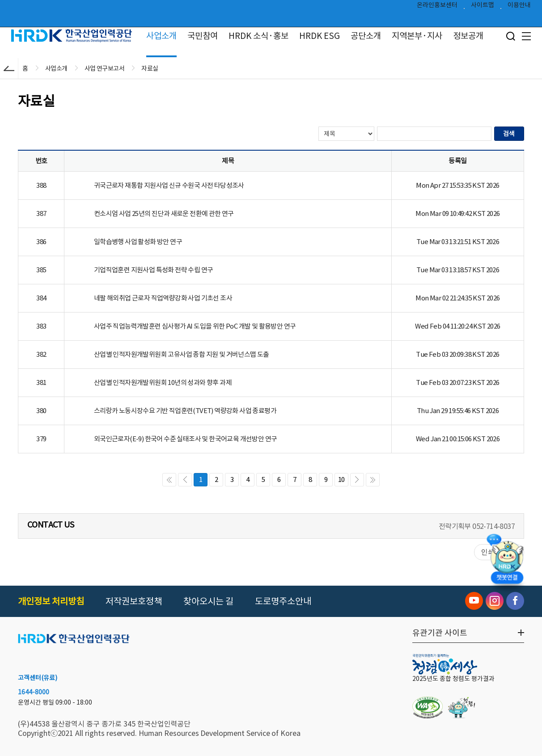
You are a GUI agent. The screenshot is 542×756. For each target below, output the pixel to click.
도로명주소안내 (283, 601)
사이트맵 (483, 7)
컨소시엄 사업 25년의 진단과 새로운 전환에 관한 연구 (164, 213)
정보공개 (468, 36)
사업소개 (161, 36)
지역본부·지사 (417, 36)
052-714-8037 (493, 526)
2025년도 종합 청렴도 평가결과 (453, 679)
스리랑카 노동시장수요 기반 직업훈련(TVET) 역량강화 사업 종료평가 (185, 411)
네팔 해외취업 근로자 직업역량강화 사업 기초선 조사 (163, 298)
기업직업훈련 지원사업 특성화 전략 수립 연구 (154, 270)
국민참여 (203, 36)
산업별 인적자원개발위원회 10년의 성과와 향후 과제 (163, 382)
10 (341, 479)
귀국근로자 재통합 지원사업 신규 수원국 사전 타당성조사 (169, 185)
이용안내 (519, 7)
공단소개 (366, 36)
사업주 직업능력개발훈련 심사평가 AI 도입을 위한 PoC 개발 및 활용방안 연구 (195, 326)
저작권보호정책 (134, 601)
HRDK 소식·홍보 (258, 36)
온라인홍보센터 (437, 7)
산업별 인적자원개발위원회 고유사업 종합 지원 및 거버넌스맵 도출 (182, 354)
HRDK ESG (320, 36)
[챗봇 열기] (507, 561)
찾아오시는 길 (208, 601)
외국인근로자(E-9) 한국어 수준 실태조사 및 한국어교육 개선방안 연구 (186, 439)
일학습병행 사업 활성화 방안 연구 (138, 242)
